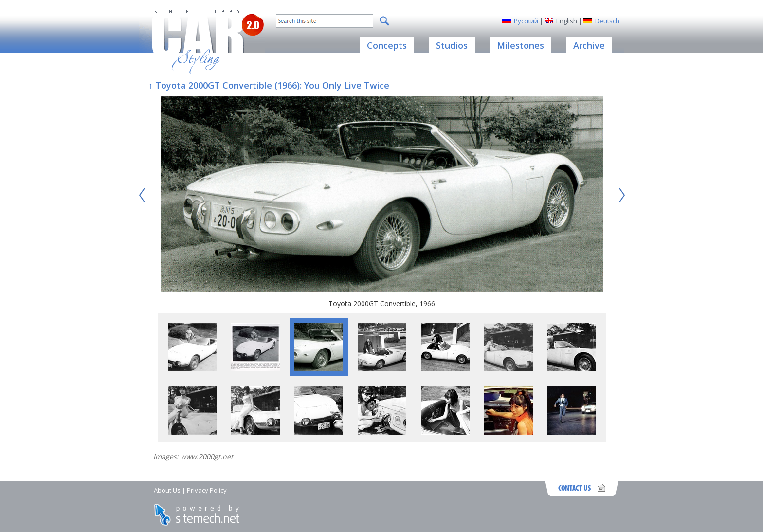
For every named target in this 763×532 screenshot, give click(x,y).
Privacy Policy (207, 490)
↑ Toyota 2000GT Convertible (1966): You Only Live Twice (269, 85)
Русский (526, 21)
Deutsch (607, 21)
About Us (167, 490)
